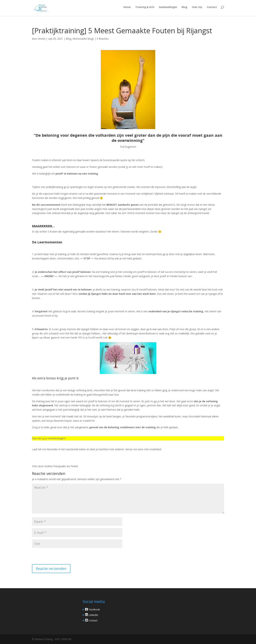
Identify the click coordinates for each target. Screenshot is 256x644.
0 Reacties (103, 39)
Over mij (197, 7)
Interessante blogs (83, 39)
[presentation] (56, 557)
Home (127, 7)
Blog (184, 7)
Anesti (42, 39)
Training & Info (145, 7)
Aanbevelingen (168, 7)
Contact (212, 7)
